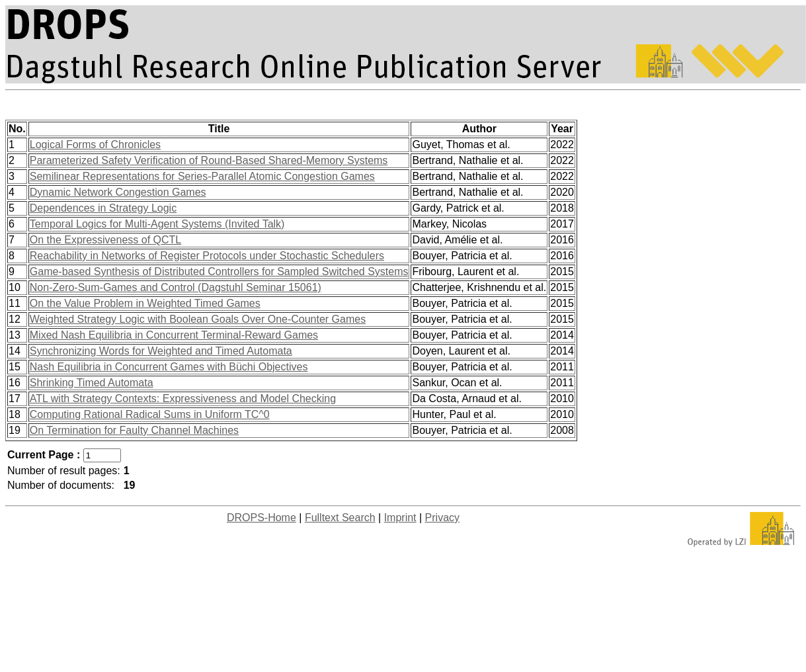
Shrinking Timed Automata (92, 383)
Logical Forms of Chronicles (95, 145)
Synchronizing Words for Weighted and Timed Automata (161, 351)
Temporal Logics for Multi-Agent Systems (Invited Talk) (157, 224)
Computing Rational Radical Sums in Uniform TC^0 (150, 414)
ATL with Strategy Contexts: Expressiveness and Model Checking (183, 399)
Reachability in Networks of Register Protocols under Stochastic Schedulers (207, 256)
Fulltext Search (340, 518)
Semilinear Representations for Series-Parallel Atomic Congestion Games (202, 176)
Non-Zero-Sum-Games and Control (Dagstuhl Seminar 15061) (176, 287)
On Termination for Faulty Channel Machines (134, 430)
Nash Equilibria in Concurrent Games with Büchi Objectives (169, 367)
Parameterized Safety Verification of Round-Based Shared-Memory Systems (209, 160)
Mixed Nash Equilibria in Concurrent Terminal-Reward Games (174, 335)
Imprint (400, 518)
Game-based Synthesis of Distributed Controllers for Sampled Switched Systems (219, 272)
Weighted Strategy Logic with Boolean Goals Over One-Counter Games (198, 319)
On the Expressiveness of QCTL (105, 240)
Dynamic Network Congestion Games (118, 192)
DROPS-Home (262, 518)
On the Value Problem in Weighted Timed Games (145, 303)
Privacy (442, 518)
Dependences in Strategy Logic (103, 208)
